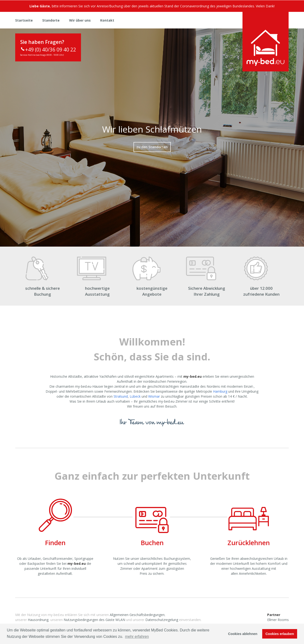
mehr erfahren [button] (137, 637)
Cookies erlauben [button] (280, 634)
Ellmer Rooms (278, 620)
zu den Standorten (152, 147)
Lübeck (135, 396)
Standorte (51, 20)
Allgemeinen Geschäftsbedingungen (137, 615)
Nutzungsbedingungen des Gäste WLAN (94, 620)
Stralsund (121, 396)
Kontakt (107, 20)
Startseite (24, 20)
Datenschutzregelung (162, 620)
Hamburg (220, 391)
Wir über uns (80, 20)
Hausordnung (38, 620)
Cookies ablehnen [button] (243, 634)
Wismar (154, 396)
